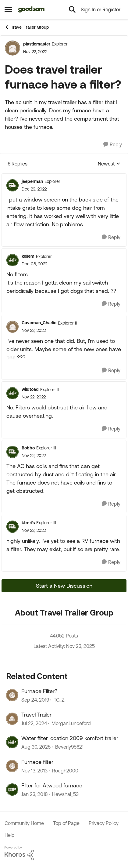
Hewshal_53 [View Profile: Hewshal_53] (65, 794)
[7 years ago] (35, 700)
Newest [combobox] (109, 164)
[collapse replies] (64, 176)
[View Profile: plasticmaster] (12, 48)
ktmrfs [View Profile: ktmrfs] (28, 523)
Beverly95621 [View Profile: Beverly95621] (69, 747)
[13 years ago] (34, 771)
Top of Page (66, 823)
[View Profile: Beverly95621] (12, 742)
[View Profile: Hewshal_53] (12, 790)
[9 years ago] (34, 794)
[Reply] (113, 145)
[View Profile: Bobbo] (12, 452)
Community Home (24, 823)
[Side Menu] (8, 9)
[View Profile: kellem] (12, 260)
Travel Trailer (36, 715)
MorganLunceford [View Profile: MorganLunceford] (71, 723)
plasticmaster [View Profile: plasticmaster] (37, 44)
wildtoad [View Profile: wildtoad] (30, 389)
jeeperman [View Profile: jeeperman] (32, 181)
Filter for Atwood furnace (52, 785)
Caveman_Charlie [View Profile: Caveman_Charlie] (39, 323)
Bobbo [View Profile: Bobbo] (28, 448)
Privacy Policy (104, 823)
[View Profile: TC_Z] (12, 695)
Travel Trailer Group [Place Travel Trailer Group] (27, 27)
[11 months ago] (36, 747)
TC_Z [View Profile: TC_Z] (59, 700)
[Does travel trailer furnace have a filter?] (34, 189)
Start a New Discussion (64, 586)
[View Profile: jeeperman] (12, 185)
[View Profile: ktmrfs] (12, 527)
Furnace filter (37, 762)
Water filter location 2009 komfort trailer (70, 738)
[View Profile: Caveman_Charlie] (12, 327)
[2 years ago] (34, 723)
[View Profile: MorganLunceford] (12, 719)
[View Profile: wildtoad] (12, 393)
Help (10, 835)
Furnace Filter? (39, 691)
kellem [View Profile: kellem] (28, 256)
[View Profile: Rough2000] (12, 766)
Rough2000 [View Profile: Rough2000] (65, 771)
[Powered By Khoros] (64, 853)
